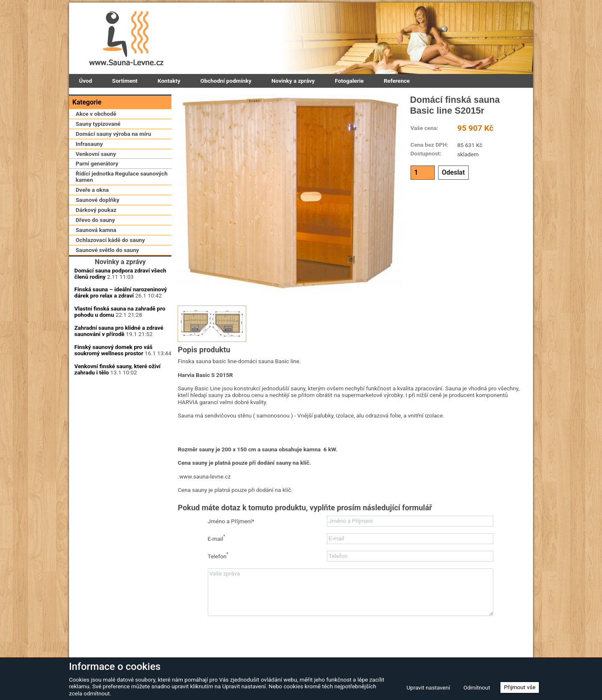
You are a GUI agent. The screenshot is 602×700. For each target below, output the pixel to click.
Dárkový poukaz (96, 245)
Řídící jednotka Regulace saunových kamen (122, 212)
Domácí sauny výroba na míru (113, 168)
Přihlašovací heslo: (120, 488)
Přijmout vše (520, 687)
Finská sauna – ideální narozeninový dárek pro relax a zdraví (121, 356)
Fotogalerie (349, 81)
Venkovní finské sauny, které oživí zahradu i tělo (117, 433)
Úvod (85, 81)
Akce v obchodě (96, 148)
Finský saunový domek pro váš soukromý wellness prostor (114, 414)
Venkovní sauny (96, 188)
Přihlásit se (120, 512)
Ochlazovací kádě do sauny (110, 275)
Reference (397, 81)
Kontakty (169, 81)
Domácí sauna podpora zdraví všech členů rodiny (120, 337)
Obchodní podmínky (226, 81)
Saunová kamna (96, 265)
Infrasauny (89, 178)
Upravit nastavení (428, 687)
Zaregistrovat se (94, 544)
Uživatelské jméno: (120, 467)
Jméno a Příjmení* (231, 521)
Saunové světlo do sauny (107, 285)
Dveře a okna (92, 225)
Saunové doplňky (97, 235)
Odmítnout (477, 687)
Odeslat (453, 172)
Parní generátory (97, 199)
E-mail (217, 538)
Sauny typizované (98, 158)
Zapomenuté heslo (143, 544)
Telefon (218, 556)
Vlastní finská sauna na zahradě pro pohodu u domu (120, 375)
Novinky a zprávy (293, 81)
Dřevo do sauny (95, 255)
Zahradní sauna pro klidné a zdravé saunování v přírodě (119, 395)
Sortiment (125, 81)
